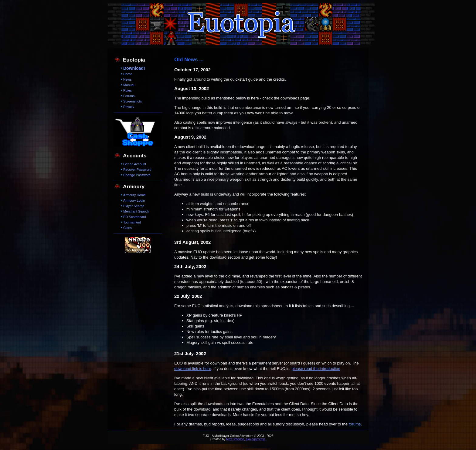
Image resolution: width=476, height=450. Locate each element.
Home (128, 74)
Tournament (132, 222)
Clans (127, 228)
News (127, 79)
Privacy (129, 107)
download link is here (193, 369)
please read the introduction (316, 369)
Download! (134, 68)
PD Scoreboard (135, 217)
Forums (129, 96)
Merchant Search (136, 211)
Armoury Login (134, 200)
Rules (127, 90)
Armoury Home (134, 195)
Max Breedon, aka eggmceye (246, 439)
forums (355, 424)
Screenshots (133, 101)
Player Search (134, 206)
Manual (129, 85)
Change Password (137, 175)
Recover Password (137, 170)
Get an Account (135, 164)
